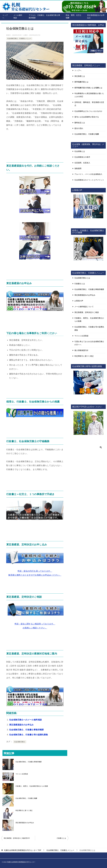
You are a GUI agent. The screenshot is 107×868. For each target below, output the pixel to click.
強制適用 (78, 168)
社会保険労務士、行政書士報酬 (26, 798)
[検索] (88, 447)
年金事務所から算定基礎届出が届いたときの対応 (89, 95)
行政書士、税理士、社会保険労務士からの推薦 (32, 786)
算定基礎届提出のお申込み (96, 16)
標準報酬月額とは (81, 82)
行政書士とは (61, 838)
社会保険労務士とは (82, 278)
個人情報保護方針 (81, 350)
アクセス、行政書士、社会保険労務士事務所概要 (44, 16)
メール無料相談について (84, 307)
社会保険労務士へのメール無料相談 (25, 720)
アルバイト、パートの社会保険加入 (88, 174)
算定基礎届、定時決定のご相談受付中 (17, 838)
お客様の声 (79, 301)
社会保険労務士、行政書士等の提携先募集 (29, 735)
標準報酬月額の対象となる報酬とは (88, 88)
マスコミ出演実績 (22, 774)
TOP (23, 850)
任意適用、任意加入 (82, 163)
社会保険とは (80, 151)
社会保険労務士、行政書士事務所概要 (27, 730)
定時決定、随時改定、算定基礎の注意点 (89, 104)
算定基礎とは (80, 76)
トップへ (5, 16)
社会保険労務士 (20, 742)
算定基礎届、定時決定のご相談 (87, 312)
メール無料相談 (18, 16)
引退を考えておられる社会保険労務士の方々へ (89, 343)
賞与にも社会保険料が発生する (87, 117)
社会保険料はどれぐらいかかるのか (88, 111)
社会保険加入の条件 (82, 157)
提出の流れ (79, 128)
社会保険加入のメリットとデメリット (89, 180)
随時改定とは (80, 123)
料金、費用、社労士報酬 (74, 16)
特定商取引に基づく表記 (24, 810)
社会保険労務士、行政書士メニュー (19, 39)
